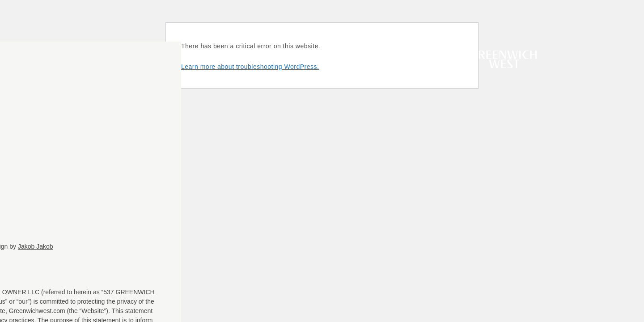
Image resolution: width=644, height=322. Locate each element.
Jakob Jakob (36, 246)
